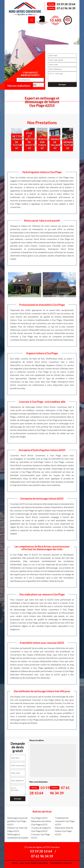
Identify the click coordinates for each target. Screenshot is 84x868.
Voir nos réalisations (19, 86)
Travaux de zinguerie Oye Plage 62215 (41, 829)
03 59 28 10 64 (66, 4)
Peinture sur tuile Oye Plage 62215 (17, 829)
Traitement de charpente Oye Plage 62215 (65, 821)
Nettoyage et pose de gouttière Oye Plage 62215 (17, 821)
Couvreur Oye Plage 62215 (41, 836)
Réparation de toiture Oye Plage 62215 (41, 823)
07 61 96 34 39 (66, 8)
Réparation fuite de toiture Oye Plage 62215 (64, 831)
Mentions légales (61, 863)
